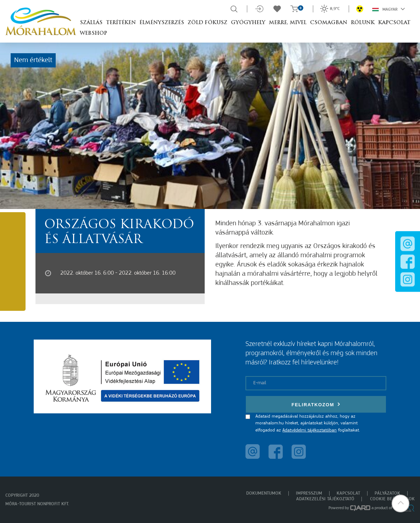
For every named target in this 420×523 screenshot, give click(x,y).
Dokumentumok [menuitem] (264, 493)
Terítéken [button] (121, 23)
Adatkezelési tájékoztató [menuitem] (325, 499)
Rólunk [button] (363, 23)
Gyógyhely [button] (248, 23)
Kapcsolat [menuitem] (348, 493)
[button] (400, 503)
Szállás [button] (91, 23)
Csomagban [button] (329, 23)
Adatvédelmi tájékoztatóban (310, 430)
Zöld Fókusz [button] (208, 23)
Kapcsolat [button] (394, 23)
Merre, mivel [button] (288, 23)
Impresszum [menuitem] (309, 493)
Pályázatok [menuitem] (387, 493)
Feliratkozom (316, 404)
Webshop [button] (93, 34)
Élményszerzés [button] (162, 23)
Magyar (389, 9)
